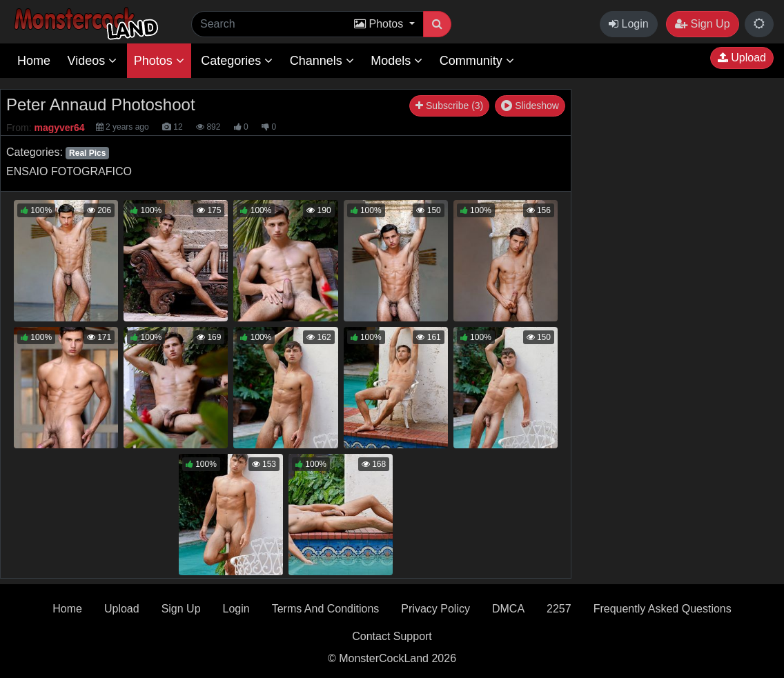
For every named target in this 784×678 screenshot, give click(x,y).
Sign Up (702, 24)
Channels (322, 61)
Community (477, 61)
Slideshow (530, 106)
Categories (237, 61)
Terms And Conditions (326, 609)
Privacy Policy (435, 609)
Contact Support (392, 636)
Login (629, 24)
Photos (159, 61)
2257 (559, 609)
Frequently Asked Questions (663, 609)
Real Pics (87, 153)
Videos (92, 61)
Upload (742, 58)
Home (34, 61)
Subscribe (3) (449, 106)
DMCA (508, 609)
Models (396, 61)
